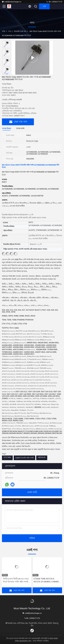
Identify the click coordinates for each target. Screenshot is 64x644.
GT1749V (7, 457)
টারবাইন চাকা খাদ (20, 31)
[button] (7, 74)
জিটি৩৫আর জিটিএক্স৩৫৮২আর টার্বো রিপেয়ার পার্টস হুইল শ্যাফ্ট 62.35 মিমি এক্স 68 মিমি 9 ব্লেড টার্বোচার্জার (16, 580)
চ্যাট (44, 6)
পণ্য (10, 31)
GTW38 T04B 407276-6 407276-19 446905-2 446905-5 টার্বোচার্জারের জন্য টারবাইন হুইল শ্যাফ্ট (47, 580)
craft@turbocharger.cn (12, 2)
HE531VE (42, 457)
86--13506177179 (54, 2)
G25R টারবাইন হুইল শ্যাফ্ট (24, 458)
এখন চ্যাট (32, 492)
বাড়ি (4, 31)
